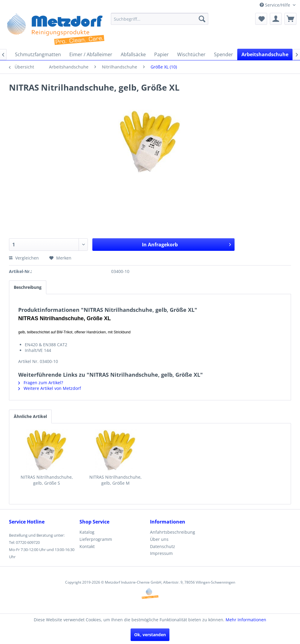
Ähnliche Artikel (30, 416)
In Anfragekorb (186, 244)
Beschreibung (28, 287)
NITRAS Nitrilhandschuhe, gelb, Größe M (115, 480)
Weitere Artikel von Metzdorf (50, 388)
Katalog (87, 532)
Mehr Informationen (246, 620)
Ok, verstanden (150, 635)
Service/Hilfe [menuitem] (275, 5)
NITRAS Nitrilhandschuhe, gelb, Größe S (47, 480)
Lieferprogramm (96, 539)
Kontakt (87, 546)
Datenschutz (163, 546)
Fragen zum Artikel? (41, 383)
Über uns (159, 539)
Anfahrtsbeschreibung (173, 532)
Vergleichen (24, 258)
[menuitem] (160, 19)
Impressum (161, 553)
